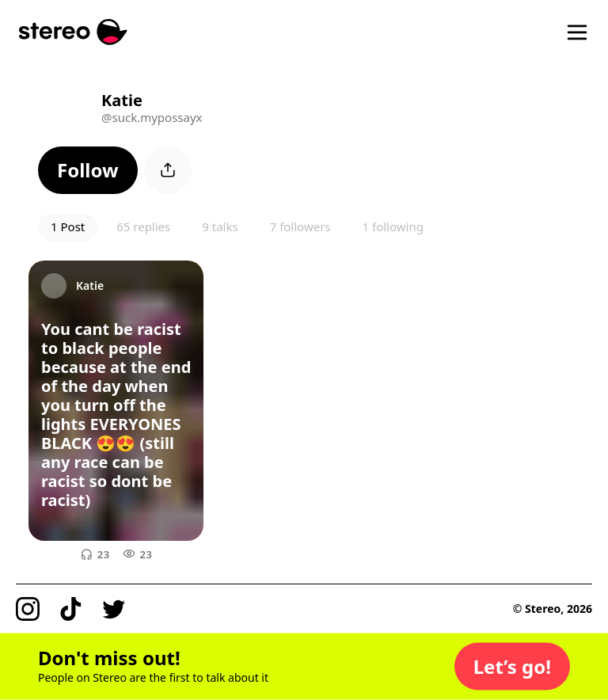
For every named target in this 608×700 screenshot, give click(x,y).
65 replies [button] (143, 226)
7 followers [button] (300, 226)
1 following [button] (393, 226)
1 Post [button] (68, 226)
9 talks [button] (220, 226)
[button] (88, 170)
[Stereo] (73, 32)
